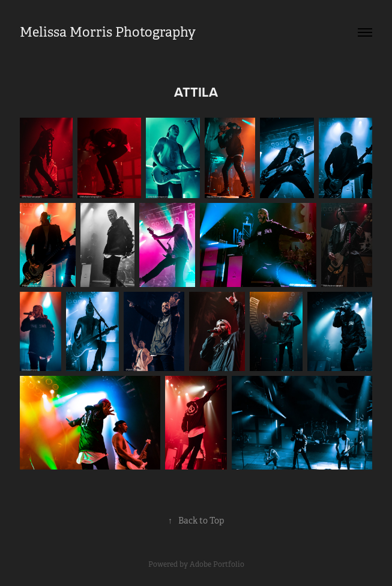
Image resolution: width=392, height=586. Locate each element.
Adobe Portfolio (217, 564)
